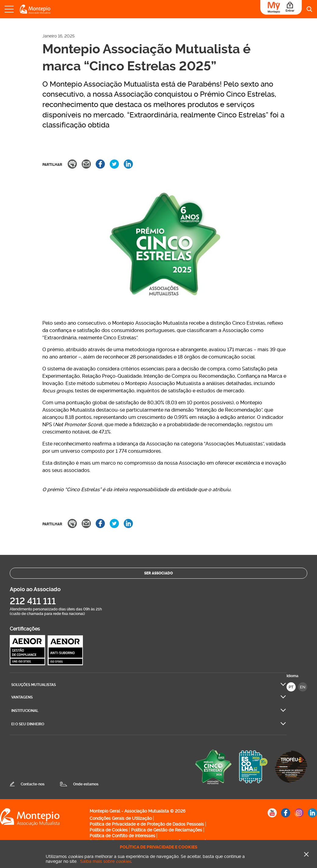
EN (303, 687)
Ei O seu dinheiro (28, 724)
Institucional (25, 711)
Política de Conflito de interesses (122, 836)
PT (291, 687)
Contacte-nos (33, 784)
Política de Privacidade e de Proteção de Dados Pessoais (147, 824)
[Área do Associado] (281, 7)
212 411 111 (33, 601)
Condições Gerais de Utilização (121, 818)
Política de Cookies (109, 830)
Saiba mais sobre (106, 861)
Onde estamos (86, 784)
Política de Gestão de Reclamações (167, 830)
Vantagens (22, 697)
